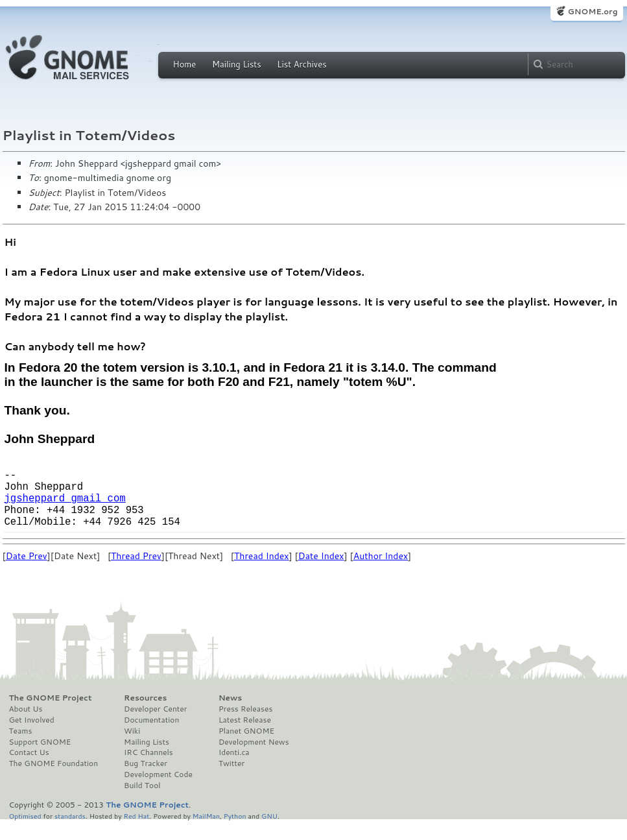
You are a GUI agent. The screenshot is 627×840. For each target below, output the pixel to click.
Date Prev (27, 574)
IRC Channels (148, 771)
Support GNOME (40, 760)
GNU (269, 834)
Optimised (25, 834)
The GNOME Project (51, 716)
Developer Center (155, 727)
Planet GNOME (246, 749)
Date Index (321, 574)
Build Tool (142, 804)
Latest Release (245, 738)
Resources (145, 716)
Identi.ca (234, 771)
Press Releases (245, 727)
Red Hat (136, 834)
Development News (254, 760)
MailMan (206, 834)
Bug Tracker (146, 782)
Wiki (132, 749)
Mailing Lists (237, 64)
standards (70, 834)
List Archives (302, 64)
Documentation (151, 738)
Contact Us (29, 771)
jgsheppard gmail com (65, 510)
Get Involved (32, 738)
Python (235, 834)
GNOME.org (592, 11)
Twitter (231, 782)
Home (185, 64)
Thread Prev (136, 574)
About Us (26, 727)
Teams (21, 749)
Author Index (381, 574)
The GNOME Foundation (54, 782)
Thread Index (262, 574)
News (230, 716)
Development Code (158, 793)
